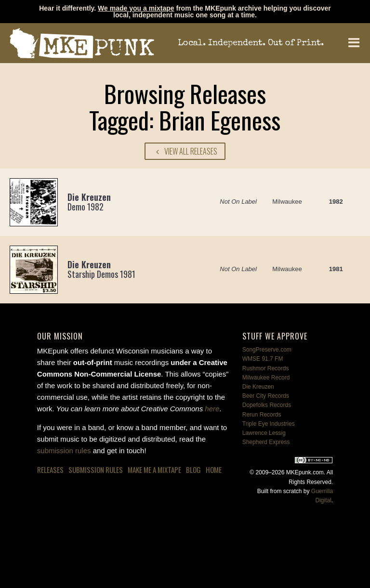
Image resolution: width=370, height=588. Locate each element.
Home (214, 470)
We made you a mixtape (136, 8)
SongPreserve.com (267, 350)
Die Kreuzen (258, 387)
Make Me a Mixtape (154, 470)
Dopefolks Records (267, 405)
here (212, 409)
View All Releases (185, 151)
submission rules (64, 451)
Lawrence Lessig (264, 433)
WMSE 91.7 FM (263, 359)
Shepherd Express (266, 442)
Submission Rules (96, 470)
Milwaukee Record (266, 378)
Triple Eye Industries (269, 424)
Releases (50, 470)
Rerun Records (262, 415)
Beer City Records (266, 396)
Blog (193, 470)
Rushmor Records (266, 368)
